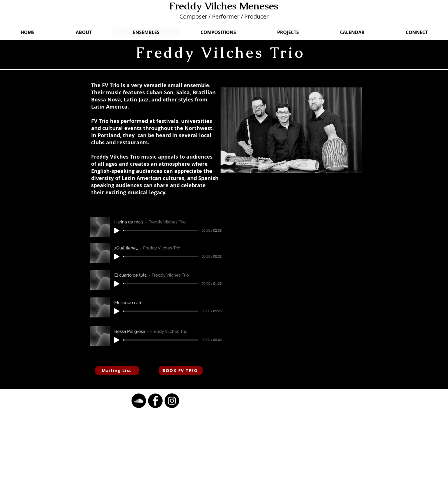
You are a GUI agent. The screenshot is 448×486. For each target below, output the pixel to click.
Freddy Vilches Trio (220, 53)
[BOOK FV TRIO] (181, 371)
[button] (139, 401)
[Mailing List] (117, 371)
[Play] (117, 231)
